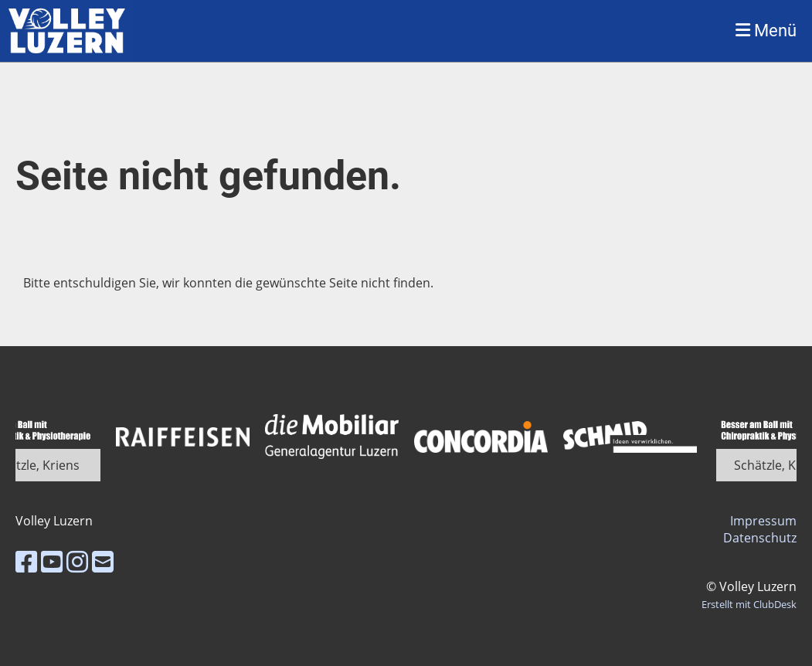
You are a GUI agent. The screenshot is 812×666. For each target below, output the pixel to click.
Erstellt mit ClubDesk (749, 604)
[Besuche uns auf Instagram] (77, 561)
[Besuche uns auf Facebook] (26, 561)
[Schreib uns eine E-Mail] (103, 561)
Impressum (763, 521)
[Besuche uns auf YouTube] (52, 561)
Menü (766, 31)
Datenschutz (760, 538)
